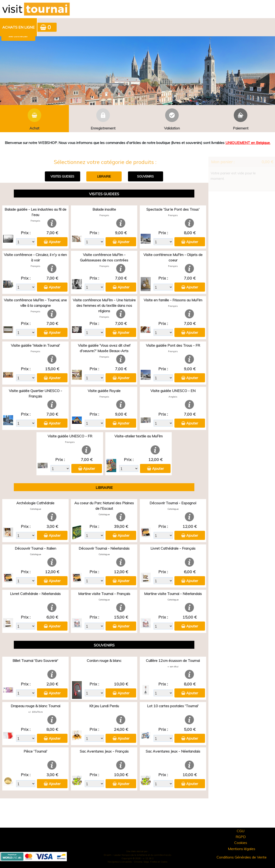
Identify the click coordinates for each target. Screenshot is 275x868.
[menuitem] (19, 27)
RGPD (241, 837)
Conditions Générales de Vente (242, 857)
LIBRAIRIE (104, 176)
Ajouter (55, 242)
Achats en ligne (18, 27)
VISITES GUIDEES (62, 176)
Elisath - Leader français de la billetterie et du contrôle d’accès (137, 855)
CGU (241, 831)
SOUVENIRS (145, 176)
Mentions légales (242, 849)
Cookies (241, 843)
